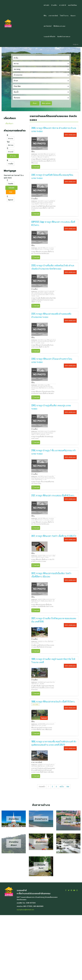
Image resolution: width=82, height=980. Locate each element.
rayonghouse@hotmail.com (25, 910)
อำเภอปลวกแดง (68, 821)
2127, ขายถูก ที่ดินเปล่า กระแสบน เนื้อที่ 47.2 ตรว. (53, 495)
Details (36, 167)
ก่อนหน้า (42, 787)
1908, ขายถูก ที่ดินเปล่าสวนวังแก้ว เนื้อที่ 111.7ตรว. (53, 701)
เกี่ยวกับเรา (9, 124)
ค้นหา (35, 103)
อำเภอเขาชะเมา (68, 843)
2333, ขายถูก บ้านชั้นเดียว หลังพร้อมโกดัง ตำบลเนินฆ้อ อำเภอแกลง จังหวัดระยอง (53, 267)
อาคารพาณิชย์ (37, 762)
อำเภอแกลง (41, 842)
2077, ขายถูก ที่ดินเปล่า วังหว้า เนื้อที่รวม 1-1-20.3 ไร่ (54, 536)
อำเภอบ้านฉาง (41, 819)
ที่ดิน (33, 152)
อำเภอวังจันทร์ (41, 866)
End (68, 787)
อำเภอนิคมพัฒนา (14, 843)
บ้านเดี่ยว (35, 199)
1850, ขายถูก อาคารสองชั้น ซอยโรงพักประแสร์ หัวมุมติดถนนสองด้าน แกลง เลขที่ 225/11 (54, 743)
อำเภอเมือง (14, 819)
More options (46, 103)
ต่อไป (62, 787)
